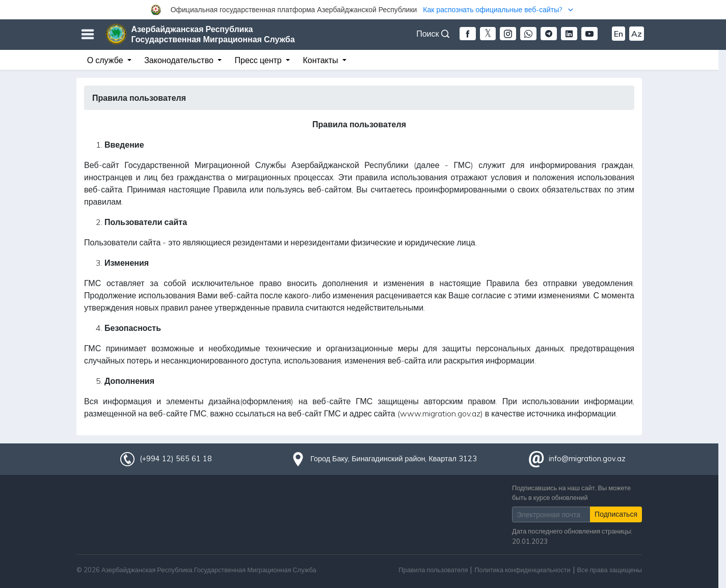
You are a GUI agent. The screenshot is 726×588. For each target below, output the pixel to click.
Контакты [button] (321, 60)
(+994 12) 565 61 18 (176, 459)
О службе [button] (106, 60)
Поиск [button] (433, 34)
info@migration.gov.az (587, 459)
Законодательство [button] (180, 60)
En (619, 34)
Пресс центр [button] (259, 60)
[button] (363, 10)
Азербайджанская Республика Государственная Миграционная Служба (213, 34)
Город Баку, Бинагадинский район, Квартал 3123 (394, 459)
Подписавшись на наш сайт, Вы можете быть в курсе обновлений (571, 493)
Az (637, 34)
